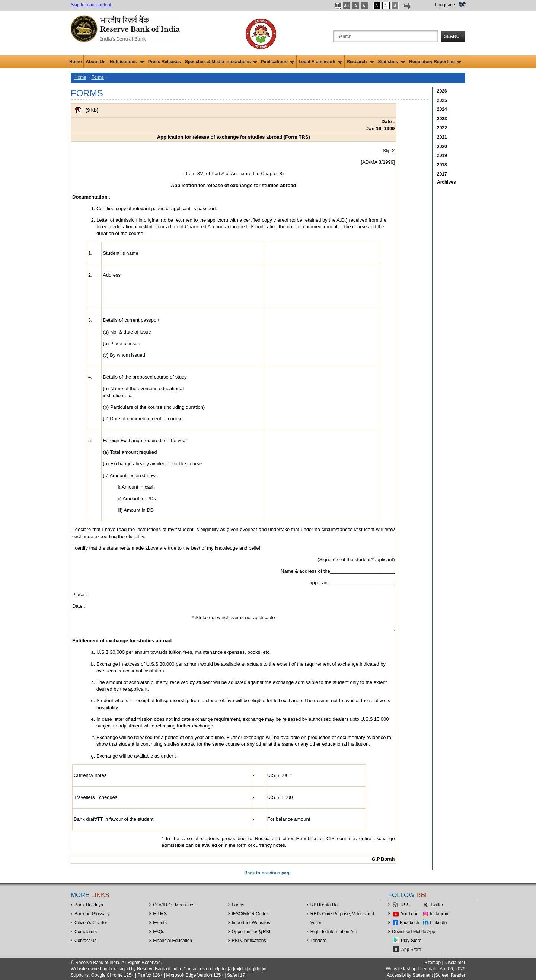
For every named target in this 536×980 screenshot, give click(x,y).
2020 (442, 147)
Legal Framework (320, 62)
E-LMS (160, 914)
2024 (442, 109)
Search (453, 36)
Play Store (411, 941)
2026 (442, 91)
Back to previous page (268, 873)
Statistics (392, 62)
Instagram (440, 914)
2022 (442, 128)
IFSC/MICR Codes (250, 914)
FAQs (159, 932)
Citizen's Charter (91, 923)
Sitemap (433, 963)
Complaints (86, 932)
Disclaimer (455, 963)
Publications (278, 62)
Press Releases (165, 62)
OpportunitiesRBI (251, 932)
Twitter (436, 905)
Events (160, 923)
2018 (442, 165)
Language (445, 5)
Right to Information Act (334, 932)
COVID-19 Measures (174, 905)
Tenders (318, 941)
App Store (411, 950)
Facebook (410, 923)
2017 (442, 174)
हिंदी (462, 5)
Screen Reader (450, 975)
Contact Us (85, 941)
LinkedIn (438, 923)
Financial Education (173, 941)
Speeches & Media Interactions (221, 62)
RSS (405, 905)
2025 (442, 100)
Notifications (127, 62)
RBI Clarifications (249, 941)
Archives (446, 182)
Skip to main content (91, 5)
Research (360, 62)
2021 (442, 137)
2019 (442, 155)
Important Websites (251, 923)
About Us (95, 62)
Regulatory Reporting (435, 62)
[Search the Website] (386, 36)
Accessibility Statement (410, 975)
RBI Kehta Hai (325, 905)
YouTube (410, 914)
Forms (98, 77)
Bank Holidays (89, 905)
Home (75, 62)
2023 (442, 119)
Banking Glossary (92, 914)
